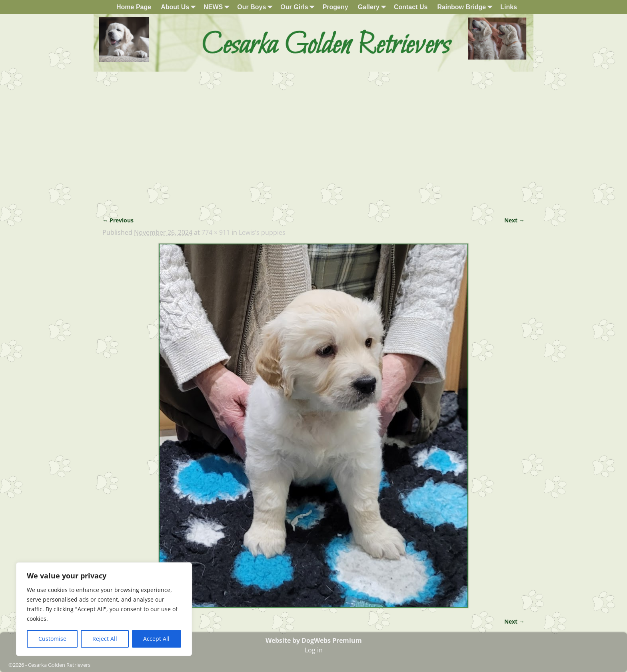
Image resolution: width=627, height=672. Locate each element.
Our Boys (256, 7)
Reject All (105, 639)
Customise (52, 639)
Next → (514, 220)
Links (509, 7)
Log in (314, 650)
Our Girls (299, 7)
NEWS (218, 7)
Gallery (373, 7)
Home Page (134, 7)
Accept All (156, 639)
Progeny (335, 7)
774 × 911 (216, 232)
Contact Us (411, 7)
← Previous (118, 220)
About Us (180, 7)
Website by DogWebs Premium (314, 640)
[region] (104, 609)
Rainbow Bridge (466, 7)
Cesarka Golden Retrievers (59, 665)
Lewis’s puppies (262, 232)
